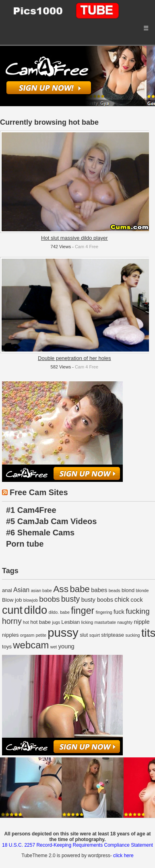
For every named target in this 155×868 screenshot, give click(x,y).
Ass (61, 589)
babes (99, 590)
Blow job (12, 600)
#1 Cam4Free (31, 510)
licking (87, 622)
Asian (21, 590)
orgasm (27, 635)
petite (41, 635)
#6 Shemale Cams (40, 533)
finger (83, 611)
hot (26, 622)
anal (7, 590)
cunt (12, 610)
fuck (119, 612)
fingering (104, 612)
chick (122, 599)
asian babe (41, 590)
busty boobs (97, 600)
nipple (142, 622)
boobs (49, 599)
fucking (137, 611)
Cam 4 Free (87, 247)
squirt (95, 635)
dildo (35, 610)
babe (80, 589)
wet (54, 647)
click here (123, 856)
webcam (31, 645)
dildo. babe (59, 612)
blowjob (31, 600)
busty (70, 599)
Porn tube (25, 544)
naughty (125, 622)
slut (84, 635)
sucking (132, 635)
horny (12, 621)
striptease (113, 635)
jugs (56, 622)
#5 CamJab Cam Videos (51, 521)
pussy (63, 632)
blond (128, 590)
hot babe (40, 622)
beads (115, 590)
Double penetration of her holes (74, 358)
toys (7, 647)
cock (136, 600)
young (66, 646)
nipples (10, 635)
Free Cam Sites (39, 492)
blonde (142, 590)
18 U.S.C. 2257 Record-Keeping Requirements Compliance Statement (77, 845)
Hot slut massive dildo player (74, 238)
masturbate (105, 622)
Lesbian (70, 622)
